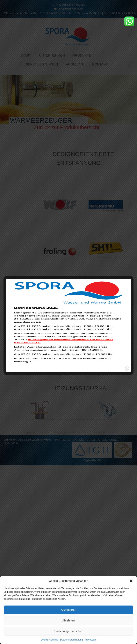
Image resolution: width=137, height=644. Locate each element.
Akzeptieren (68, 610)
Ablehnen (68, 620)
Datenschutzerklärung (72, 640)
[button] (131, 581)
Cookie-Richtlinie (49, 640)
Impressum (91, 640)
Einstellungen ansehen (68, 631)
